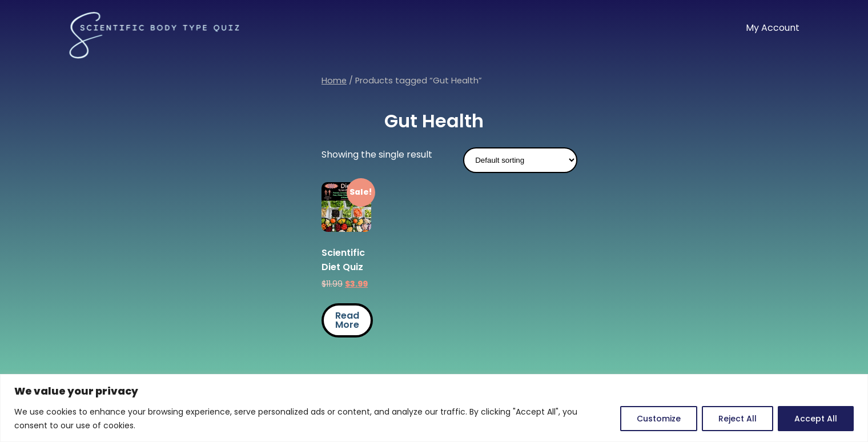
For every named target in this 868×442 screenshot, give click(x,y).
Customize (659, 419)
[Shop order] (520, 160)
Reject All (738, 419)
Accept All (816, 419)
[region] (434, 408)
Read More (347, 320)
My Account (773, 28)
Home (334, 81)
